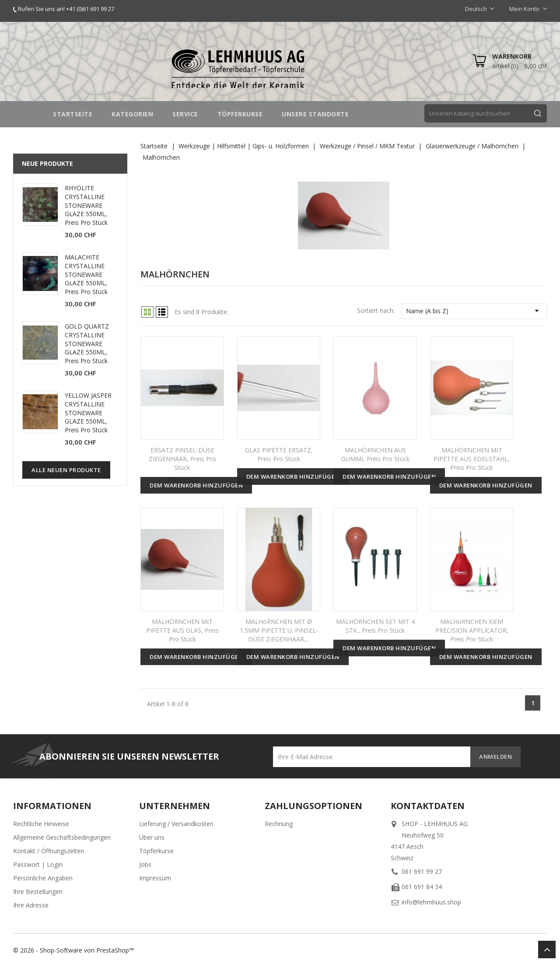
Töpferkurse (156, 851)
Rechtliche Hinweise (41, 824)
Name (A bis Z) (474, 311)
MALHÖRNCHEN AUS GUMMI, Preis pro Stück (375, 454)
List (162, 312)
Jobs (145, 864)
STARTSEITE (73, 114)
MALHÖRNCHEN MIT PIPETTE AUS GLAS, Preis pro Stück (182, 630)
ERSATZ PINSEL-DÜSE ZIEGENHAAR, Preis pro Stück (182, 459)
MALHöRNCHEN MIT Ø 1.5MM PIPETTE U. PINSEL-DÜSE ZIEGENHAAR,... (279, 630)
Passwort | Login (38, 864)
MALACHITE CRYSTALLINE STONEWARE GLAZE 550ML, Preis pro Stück (86, 274)
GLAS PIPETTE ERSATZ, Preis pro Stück (279, 454)
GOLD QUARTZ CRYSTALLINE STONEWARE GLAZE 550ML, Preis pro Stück (87, 343)
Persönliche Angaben (43, 878)
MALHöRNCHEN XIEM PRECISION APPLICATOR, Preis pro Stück (472, 630)
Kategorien (132, 114)
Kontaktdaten (428, 806)
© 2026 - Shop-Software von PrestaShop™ (73, 950)
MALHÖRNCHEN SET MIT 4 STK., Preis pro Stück (375, 626)
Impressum (155, 878)
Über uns (152, 837)
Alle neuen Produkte (66, 470)
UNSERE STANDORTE (315, 114)
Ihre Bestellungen (38, 892)
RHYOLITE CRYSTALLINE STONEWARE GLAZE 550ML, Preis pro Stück (86, 205)
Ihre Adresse (31, 905)
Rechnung (279, 824)
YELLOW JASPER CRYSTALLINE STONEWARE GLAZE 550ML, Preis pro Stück (88, 413)
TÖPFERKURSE (240, 114)
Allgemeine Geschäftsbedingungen (62, 837)
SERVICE (185, 114)
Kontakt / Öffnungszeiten (49, 851)
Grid (147, 312)
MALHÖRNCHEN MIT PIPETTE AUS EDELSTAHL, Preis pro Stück (472, 459)
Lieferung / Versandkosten (176, 824)
